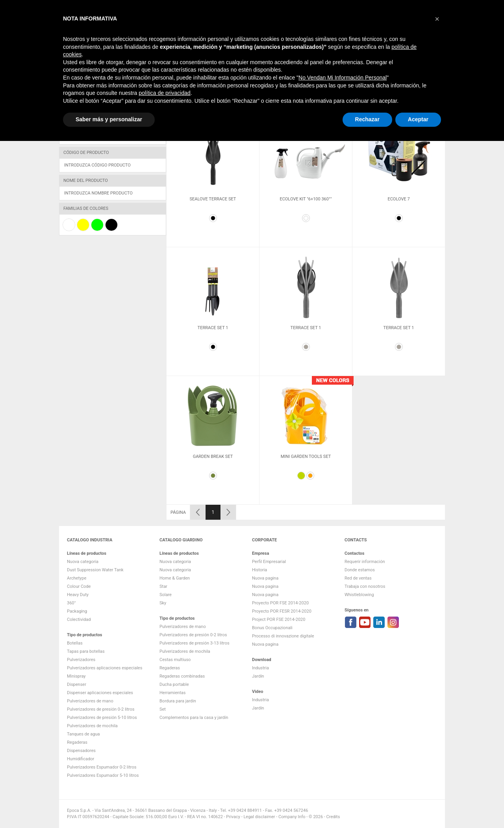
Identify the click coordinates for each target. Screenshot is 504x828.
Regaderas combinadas (182, 676)
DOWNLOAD (384, 50)
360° (71, 603)
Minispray (76, 676)
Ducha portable (174, 684)
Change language (413, 7)
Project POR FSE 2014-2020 (279, 620)
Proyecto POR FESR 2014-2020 (282, 611)
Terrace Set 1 (213, 328)
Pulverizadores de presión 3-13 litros (195, 643)
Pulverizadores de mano (90, 701)
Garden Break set (213, 457)
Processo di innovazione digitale (283, 636)
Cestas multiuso (175, 660)
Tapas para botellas (86, 651)
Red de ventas (358, 578)
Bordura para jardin (178, 701)
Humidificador (81, 759)
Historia (259, 570)
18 (422, 111)
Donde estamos (360, 570)
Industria (307, 50)
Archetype (77, 578)
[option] (213, 183)
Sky (163, 603)
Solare (166, 595)
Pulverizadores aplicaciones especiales (105, 668)
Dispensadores (81, 751)
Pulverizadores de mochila (92, 726)
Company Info (292, 817)
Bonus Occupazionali (272, 628)
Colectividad (79, 620)
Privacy (233, 817)
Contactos (433, 50)
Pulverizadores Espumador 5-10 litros (103, 775)
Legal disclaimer (259, 817)
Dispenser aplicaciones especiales (100, 693)
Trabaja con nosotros (365, 586)
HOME (284, 50)
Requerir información (365, 562)
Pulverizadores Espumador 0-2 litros (102, 767)
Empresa (356, 50)
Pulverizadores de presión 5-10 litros (102, 718)
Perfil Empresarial (269, 562)
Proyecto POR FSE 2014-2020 (280, 603)
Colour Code (79, 586)
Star (163, 586)
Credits (333, 817)
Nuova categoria (83, 562)
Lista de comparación (343, 7)
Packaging (77, 611)
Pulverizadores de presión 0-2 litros (101, 709)
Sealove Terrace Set (213, 199)
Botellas (75, 643)
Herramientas (172, 693)
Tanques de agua (83, 734)
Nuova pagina (265, 578)
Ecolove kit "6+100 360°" (306, 199)
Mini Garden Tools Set (306, 457)
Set (163, 709)
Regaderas (77, 742)
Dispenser (77, 684)
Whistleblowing (359, 595)
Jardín (332, 50)
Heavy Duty (78, 595)
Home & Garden (175, 578)
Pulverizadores (81, 660)
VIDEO (408, 50)
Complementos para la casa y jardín (194, 718)
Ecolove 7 (398, 199)
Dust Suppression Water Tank (95, 570)
